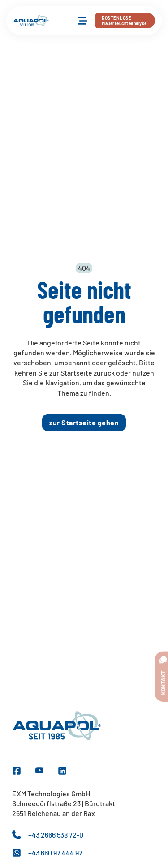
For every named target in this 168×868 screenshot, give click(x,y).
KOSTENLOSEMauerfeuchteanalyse (124, 21)
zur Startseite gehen (84, 422)
